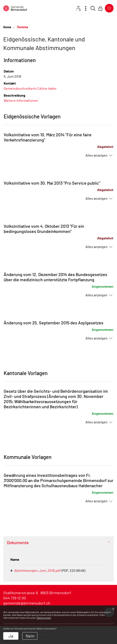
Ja (11, 636)
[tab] (58, 542)
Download (98, 571)
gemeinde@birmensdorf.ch (27, 605)
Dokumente (18, 542)
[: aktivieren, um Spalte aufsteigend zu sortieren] (98, 560)
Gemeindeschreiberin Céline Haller (30, 88)
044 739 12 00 (15, 599)
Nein (30, 636)
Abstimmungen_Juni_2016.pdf (34, 570)
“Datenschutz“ (44, 618)
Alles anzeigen (96, 155)
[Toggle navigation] (108, 8)
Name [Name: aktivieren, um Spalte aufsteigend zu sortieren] (15, 559)
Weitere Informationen (21, 100)
